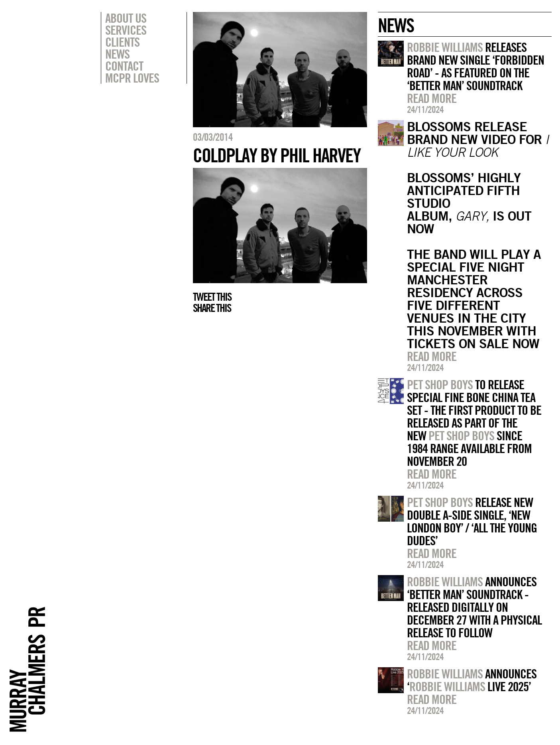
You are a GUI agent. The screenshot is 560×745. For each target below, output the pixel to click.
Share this (212, 308)
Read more (432, 98)
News (117, 54)
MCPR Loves (132, 78)
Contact (124, 66)
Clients (122, 42)
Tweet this (212, 297)
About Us (126, 18)
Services (126, 30)
